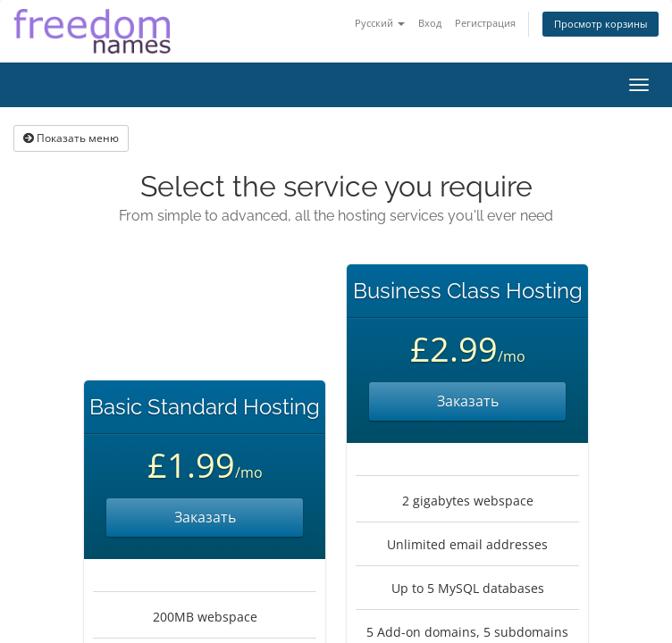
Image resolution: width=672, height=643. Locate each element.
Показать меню (71, 138)
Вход (430, 23)
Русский (380, 23)
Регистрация (485, 23)
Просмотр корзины (601, 24)
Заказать (205, 517)
